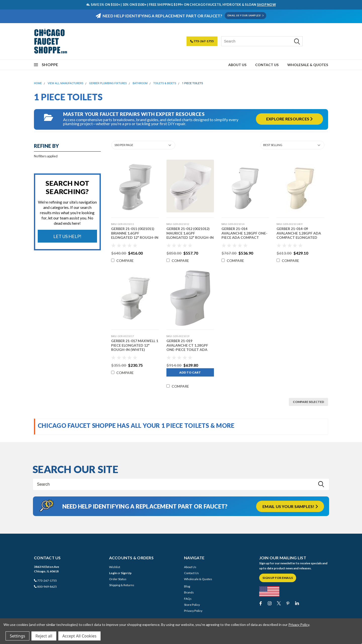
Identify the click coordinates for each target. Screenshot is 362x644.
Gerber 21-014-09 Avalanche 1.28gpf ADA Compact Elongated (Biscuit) (299, 235)
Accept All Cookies (79, 636)
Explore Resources (289, 119)
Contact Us (267, 65)
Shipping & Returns (122, 585)
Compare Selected (308, 402)
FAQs (188, 599)
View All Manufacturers (66, 83)
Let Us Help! (67, 236)
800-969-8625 (45, 587)
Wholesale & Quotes (308, 65)
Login (113, 573)
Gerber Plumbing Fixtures (108, 83)
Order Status (118, 579)
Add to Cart (190, 372)
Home (38, 83)
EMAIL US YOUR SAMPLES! (245, 15)
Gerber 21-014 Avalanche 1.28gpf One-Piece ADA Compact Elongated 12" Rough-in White (245, 237)
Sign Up (126, 573)
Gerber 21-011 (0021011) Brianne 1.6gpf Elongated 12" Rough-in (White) (134, 235)
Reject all (44, 636)
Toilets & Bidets (165, 83)
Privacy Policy (193, 611)
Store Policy (192, 605)
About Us (237, 65)
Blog (187, 586)
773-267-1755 (202, 41)
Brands (189, 592)
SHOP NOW (266, 5)
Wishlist (115, 567)
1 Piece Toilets (192, 83)
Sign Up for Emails (278, 578)
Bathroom (140, 83)
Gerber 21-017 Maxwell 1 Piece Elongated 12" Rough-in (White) (134, 345)
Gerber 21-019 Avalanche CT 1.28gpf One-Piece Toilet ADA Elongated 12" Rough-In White (190, 350)
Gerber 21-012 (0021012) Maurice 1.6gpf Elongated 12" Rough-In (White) (190, 235)
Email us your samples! (290, 506)
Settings (17, 636)
